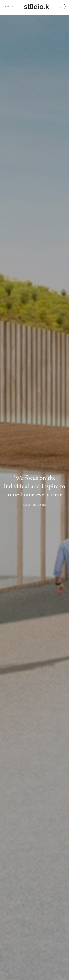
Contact (8, 7)
